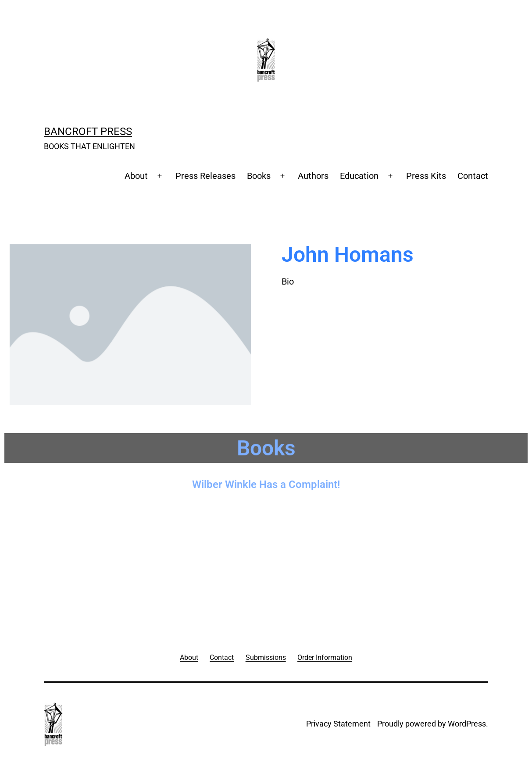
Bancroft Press (88, 132)
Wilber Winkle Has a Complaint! (266, 482)
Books (259, 176)
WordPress (467, 724)
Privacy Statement (338, 724)
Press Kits (426, 176)
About (136, 176)
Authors (313, 176)
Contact (473, 176)
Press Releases (205, 176)
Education (359, 176)
